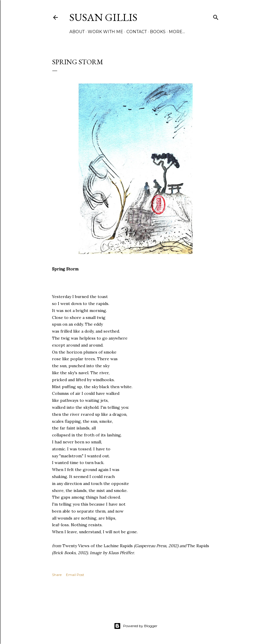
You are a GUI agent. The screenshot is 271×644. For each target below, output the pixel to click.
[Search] (216, 16)
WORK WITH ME (105, 32)
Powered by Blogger (136, 626)
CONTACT (137, 32)
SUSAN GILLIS (103, 17)
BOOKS (158, 32)
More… (177, 32)
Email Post (75, 575)
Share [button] (57, 575)
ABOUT (77, 32)
